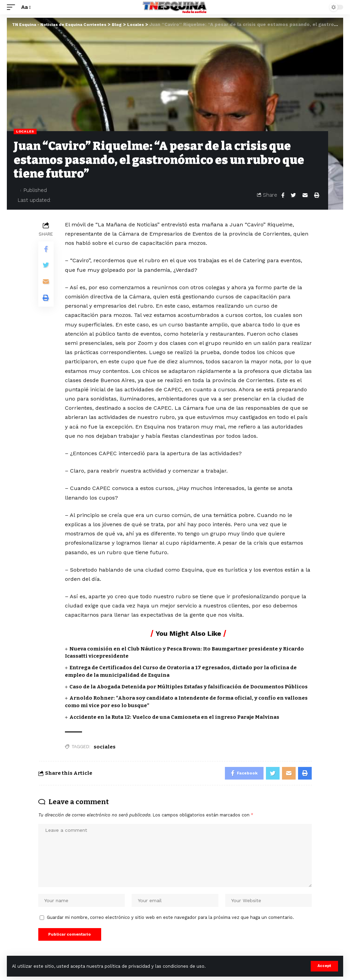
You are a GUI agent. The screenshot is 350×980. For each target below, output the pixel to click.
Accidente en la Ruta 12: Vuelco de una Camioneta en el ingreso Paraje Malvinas (174, 717)
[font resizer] (26, 7)
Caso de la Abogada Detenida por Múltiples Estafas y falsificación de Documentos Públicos (189, 687)
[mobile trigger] (13, 7)
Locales (25, 131)
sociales (105, 747)
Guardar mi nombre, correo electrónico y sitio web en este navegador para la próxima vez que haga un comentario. (170, 921)
